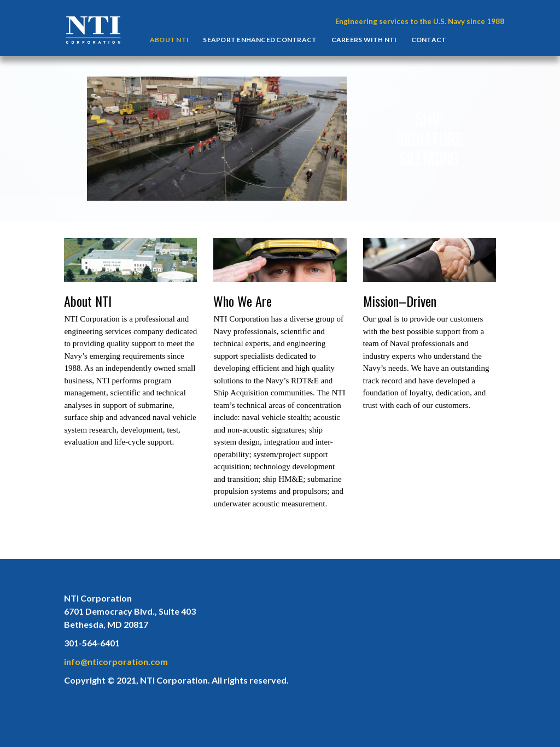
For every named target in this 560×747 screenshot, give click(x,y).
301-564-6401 (92, 643)
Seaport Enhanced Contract (260, 40)
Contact (429, 40)
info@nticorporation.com (116, 661)
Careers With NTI (364, 40)
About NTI (169, 40)
